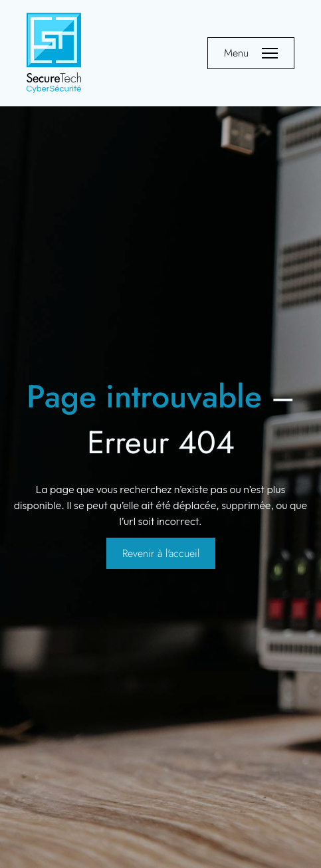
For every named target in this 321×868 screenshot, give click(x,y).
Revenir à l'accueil (161, 553)
